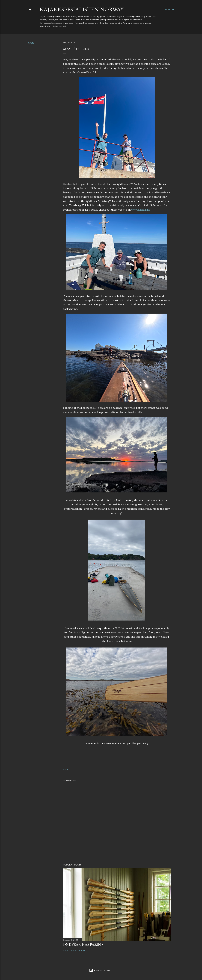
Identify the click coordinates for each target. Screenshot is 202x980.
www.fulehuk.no (141, 210)
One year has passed (83, 944)
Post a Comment (78, 950)
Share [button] (31, 43)
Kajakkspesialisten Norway (82, 9)
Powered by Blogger (101, 970)
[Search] (169, 9)
